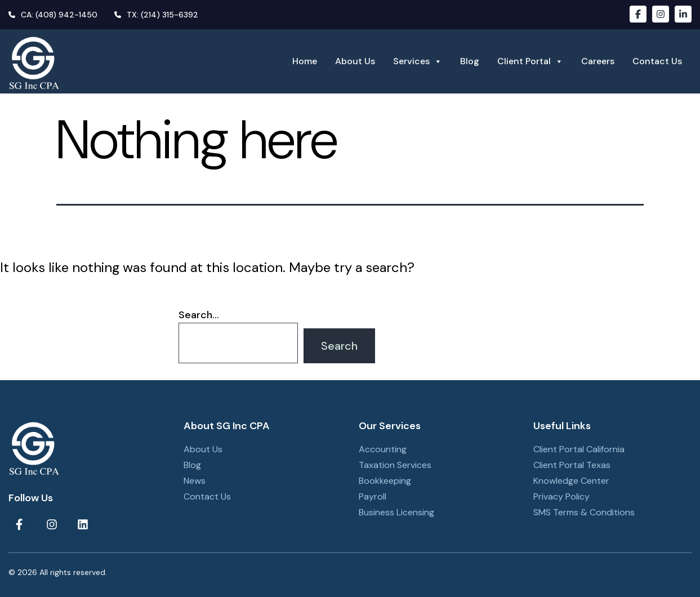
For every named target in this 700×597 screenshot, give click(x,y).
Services (418, 61)
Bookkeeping (385, 481)
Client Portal (530, 61)
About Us (355, 61)
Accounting (383, 449)
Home (305, 61)
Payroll (373, 496)
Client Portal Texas (572, 465)
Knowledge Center (571, 481)
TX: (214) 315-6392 (156, 15)
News (195, 481)
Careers (598, 61)
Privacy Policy (561, 496)
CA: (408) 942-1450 (53, 15)
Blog (470, 61)
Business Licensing (396, 512)
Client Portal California (579, 449)
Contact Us (657, 61)
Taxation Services (395, 465)
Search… (199, 315)
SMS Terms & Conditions (584, 512)
